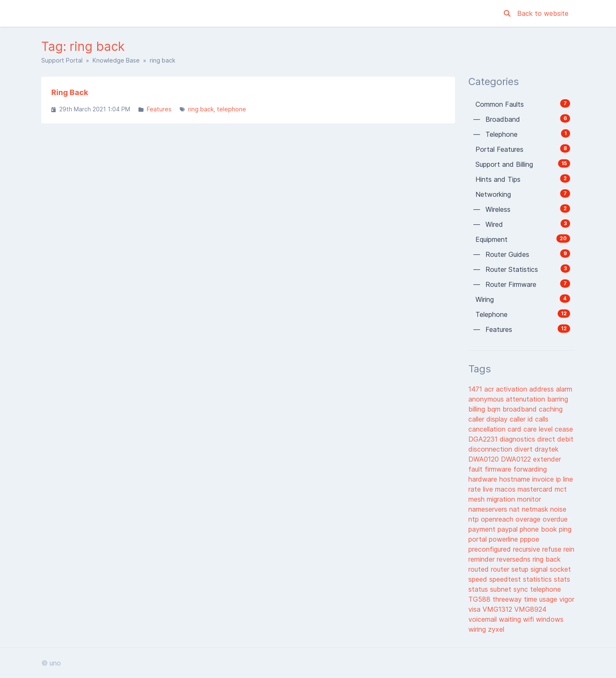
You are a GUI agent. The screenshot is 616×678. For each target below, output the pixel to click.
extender (547, 459)
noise (558, 509)
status (479, 589)
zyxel (496, 629)
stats (562, 579)
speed (479, 579)
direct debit (555, 439)
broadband (521, 409)
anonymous (487, 399)
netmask (536, 509)
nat (515, 509)
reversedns (515, 559)
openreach (498, 519)
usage (549, 599)
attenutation (527, 399)
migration (502, 499)
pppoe (530, 539)
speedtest (506, 579)
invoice (544, 479)
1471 (476, 389)
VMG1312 (498, 609)
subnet (502, 589)
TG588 (480, 599)
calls (542, 419)
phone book (539, 529)
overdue (555, 519)
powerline (504, 539)
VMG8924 (530, 609)
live (489, 489)
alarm (564, 389)
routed (480, 569)
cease (564, 429)
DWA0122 (517, 459)
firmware (499, 469)
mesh (478, 499)
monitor (529, 499)
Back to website (543, 13)
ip (559, 479)
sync (522, 589)
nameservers (489, 509)
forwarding (530, 469)
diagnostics (518, 439)
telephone (231, 109)
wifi (529, 619)
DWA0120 (485, 459)
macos (506, 489)
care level (539, 429)
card (515, 429)
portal (479, 539)
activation (513, 389)
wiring (478, 629)
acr (490, 389)
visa (475, 609)
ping (565, 529)
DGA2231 (484, 439)
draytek (547, 449)
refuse (553, 549)
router (501, 569)
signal (540, 569)
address (543, 389)
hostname (516, 479)
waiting (511, 619)
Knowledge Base (116, 60)
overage (529, 519)
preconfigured (491, 549)
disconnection (491, 449)
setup (521, 569)
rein (569, 549)
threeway (508, 599)
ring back (201, 109)
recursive (528, 549)
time (532, 599)
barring (558, 399)
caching (551, 409)
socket (560, 569)
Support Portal (62, 60)
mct (561, 489)
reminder (483, 559)
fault (476, 469)
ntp (475, 519)
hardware (484, 479)
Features (159, 109)
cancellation (488, 429)
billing (478, 409)
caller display (489, 419)
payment (483, 529)
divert (524, 449)
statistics (538, 579)
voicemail (484, 619)
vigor (567, 599)
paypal (509, 529)
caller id (522, 419)
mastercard (536, 489)
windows (550, 619)
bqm (495, 409)
